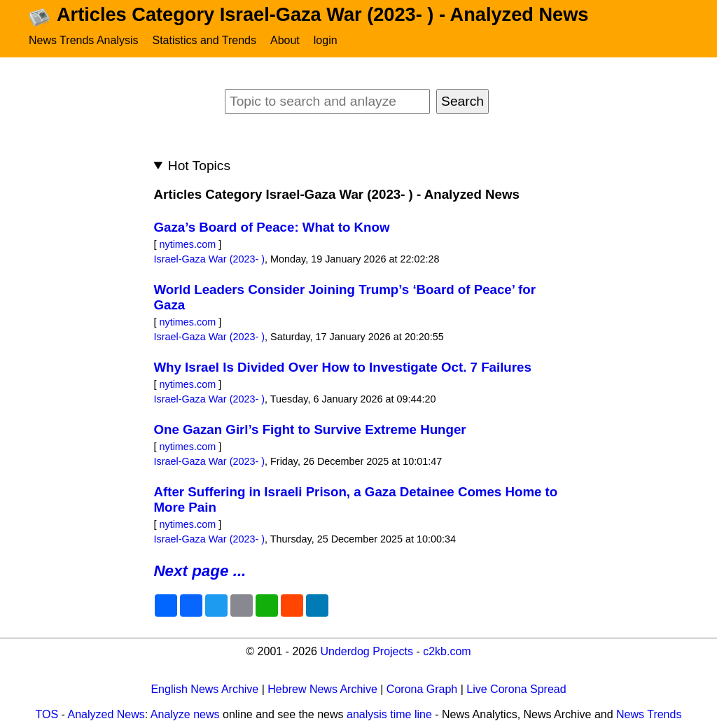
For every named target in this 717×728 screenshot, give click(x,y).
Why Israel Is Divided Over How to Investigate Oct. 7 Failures (342, 367)
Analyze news (185, 714)
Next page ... (200, 571)
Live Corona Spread (516, 689)
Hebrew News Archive (322, 689)
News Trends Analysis (84, 40)
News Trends (649, 714)
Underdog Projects (367, 651)
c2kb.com (447, 651)
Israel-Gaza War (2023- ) (209, 259)
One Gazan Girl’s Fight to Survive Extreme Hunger (309, 429)
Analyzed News (106, 714)
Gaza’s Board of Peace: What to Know (271, 227)
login (326, 40)
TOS (47, 714)
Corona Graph (422, 689)
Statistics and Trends (204, 40)
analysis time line (389, 714)
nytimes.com (187, 244)
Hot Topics (199, 166)
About (285, 40)
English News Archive (204, 689)
